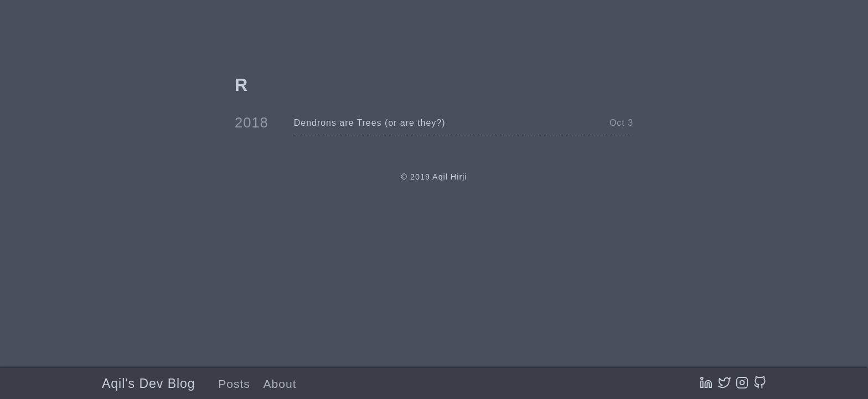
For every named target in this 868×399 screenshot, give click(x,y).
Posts (234, 384)
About (280, 384)
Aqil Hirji (449, 177)
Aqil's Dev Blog (149, 383)
